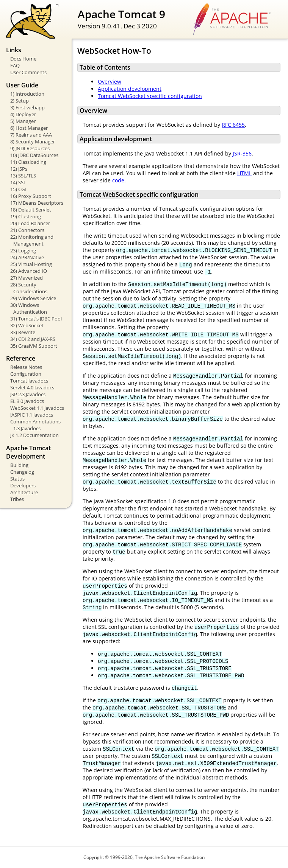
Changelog (22, 472)
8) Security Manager (33, 142)
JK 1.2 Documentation (34, 435)
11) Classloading (28, 162)
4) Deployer (23, 114)
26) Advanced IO (29, 271)
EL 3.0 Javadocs (27, 401)
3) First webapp (27, 107)
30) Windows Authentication (29, 308)
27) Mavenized (27, 278)
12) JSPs (19, 169)
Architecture (24, 492)
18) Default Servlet (31, 210)
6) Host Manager (29, 128)
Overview (110, 82)
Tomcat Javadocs (29, 381)
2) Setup (20, 101)
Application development (130, 89)
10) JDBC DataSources (34, 155)
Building (19, 465)
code (118, 180)
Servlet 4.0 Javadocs (32, 387)
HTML (244, 173)
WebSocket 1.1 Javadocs (37, 408)
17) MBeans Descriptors (37, 203)
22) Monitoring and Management (32, 240)
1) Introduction (27, 94)
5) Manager (23, 121)
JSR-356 (242, 153)
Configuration (26, 374)
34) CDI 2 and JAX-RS (33, 339)
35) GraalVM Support (34, 346)
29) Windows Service (33, 298)
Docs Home (23, 59)
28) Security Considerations (29, 288)
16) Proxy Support (31, 196)
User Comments (28, 72)
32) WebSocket (27, 325)
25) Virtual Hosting (31, 264)
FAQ (15, 65)
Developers (23, 485)
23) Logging (23, 250)
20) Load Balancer (30, 223)
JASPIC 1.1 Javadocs (32, 415)
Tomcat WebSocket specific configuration (150, 96)
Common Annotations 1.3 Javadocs (35, 425)
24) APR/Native (27, 257)
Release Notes (26, 367)
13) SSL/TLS (23, 176)
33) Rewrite (23, 332)
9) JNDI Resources (30, 148)
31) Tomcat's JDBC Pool (36, 319)
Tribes (17, 499)
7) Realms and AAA (31, 135)
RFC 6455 (233, 125)
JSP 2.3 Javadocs (28, 394)
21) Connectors (27, 230)
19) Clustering (26, 216)
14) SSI (18, 182)
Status (17, 479)
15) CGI (18, 189)
